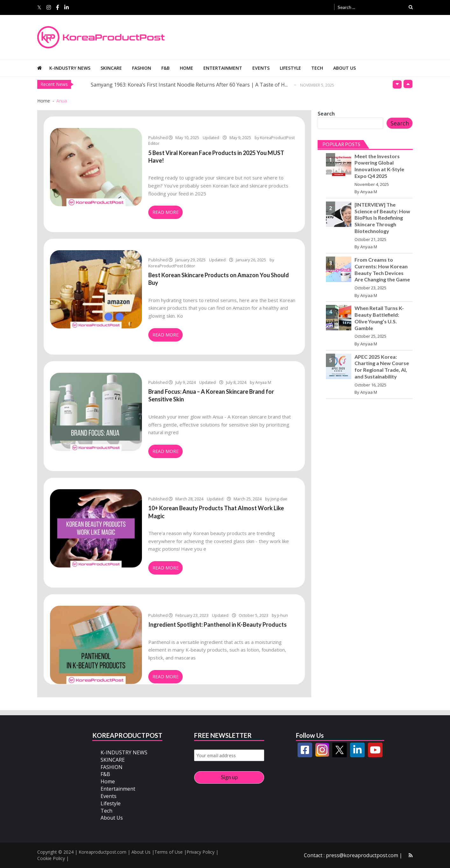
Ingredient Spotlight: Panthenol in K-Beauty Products (218, 625)
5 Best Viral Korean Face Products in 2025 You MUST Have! (216, 157)
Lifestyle (290, 68)
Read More (165, 212)
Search (326, 114)
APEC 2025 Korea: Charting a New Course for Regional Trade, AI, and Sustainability (382, 367)
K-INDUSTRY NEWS (70, 68)
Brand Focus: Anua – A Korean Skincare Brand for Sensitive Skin (211, 395)
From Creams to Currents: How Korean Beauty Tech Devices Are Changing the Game (382, 269)
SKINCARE (111, 68)
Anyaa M (369, 192)
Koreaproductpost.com (102, 852)
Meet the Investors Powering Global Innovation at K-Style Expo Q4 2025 (379, 166)
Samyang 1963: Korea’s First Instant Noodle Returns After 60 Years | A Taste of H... (189, 85)
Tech (317, 68)
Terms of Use (169, 852)
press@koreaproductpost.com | (364, 855)
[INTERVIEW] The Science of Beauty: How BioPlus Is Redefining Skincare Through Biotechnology (382, 218)
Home (186, 68)
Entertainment (223, 68)
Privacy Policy (200, 852)
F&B (165, 68)
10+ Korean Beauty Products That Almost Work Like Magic (216, 512)
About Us (345, 68)
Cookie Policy (51, 858)
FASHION (142, 68)
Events (261, 68)
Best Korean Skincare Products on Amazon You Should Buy (219, 279)
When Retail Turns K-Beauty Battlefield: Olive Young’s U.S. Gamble (379, 318)
